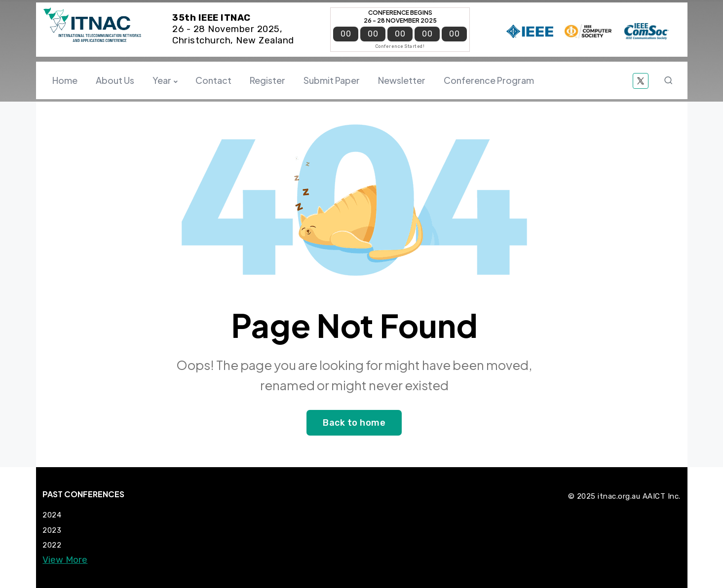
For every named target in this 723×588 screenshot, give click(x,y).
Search (670, 81)
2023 (52, 530)
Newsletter (402, 80)
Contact (213, 80)
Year (162, 80)
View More (65, 560)
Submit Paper (332, 80)
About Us (115, 80)
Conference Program (489, 80)
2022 (52, 546)
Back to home (354, 423)
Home (65, 80)
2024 (52, 515)
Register (267, 80)
